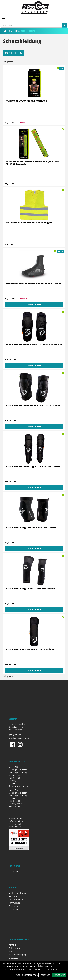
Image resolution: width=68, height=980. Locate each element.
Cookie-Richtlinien (48, 970)
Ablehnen (45, 975)
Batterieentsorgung (18, 955)
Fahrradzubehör (16, 900)
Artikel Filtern (13, 53)
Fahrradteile (14, 903)
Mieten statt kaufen (18, 893)
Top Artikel (14, 871)
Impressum (14, 958)
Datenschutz (14, 948)
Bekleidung (14, 31)
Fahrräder (13, 896)
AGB (11, 951)
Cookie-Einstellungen (27, 975)
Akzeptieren (59, 975)
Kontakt (12, 945)
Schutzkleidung (28, 31)
